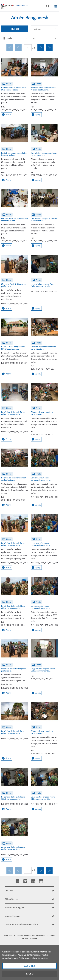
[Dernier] (49, 48)
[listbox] (44, 29)
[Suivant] (41, 48)
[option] (44, 29)
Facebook (17, 881)
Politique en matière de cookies (33, 963)
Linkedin (33, 881)
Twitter (25, 881)
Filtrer (15, 29)
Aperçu (7, 115)
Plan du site (29, 945)
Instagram (41, 881)
